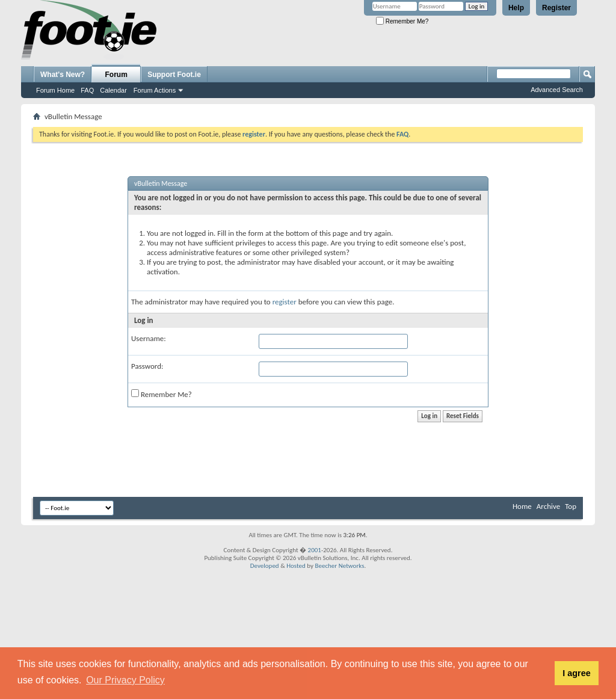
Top (571, 506)
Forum (116, 75)
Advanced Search (557, 90)
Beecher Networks (339, 566)
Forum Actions (155, 90)
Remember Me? (402, 21)
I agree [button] (576, 673)
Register (556, 8)
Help (516, 8)
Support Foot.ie (174, 75)
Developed (265, 566)
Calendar (113, 90)
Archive (548, 506)
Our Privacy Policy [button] (125, 680)
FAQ (87, 90)
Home (522, 506)
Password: (147, 366)
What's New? (63, 75)
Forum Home (55, 90)
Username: (149, 338)
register (285, 302)
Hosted (296, 566)
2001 (315, 550)
